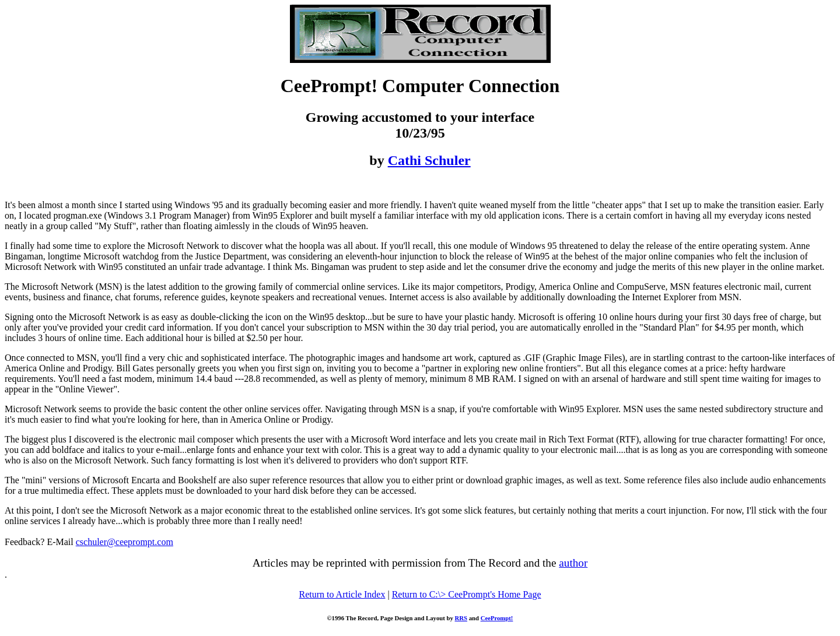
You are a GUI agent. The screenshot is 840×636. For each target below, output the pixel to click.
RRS (461, 618)
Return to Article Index (342, 594)
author (573, 563)
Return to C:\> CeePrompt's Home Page (467, 594)
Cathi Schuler (429, 160)
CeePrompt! (497, 618)
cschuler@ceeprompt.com (125, 542)
